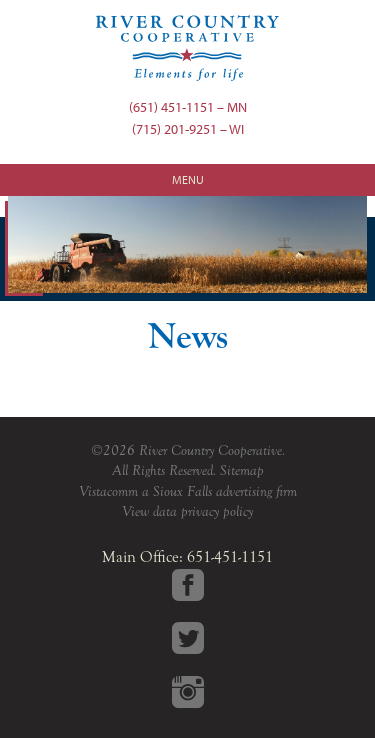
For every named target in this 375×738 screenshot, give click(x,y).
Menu (188, 179)
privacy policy (217, 511)
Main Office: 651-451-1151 (187, 557)
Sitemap (242, 470)
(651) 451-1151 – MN (188, 106)
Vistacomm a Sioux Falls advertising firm (188, 491)
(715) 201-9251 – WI (188, 128)
